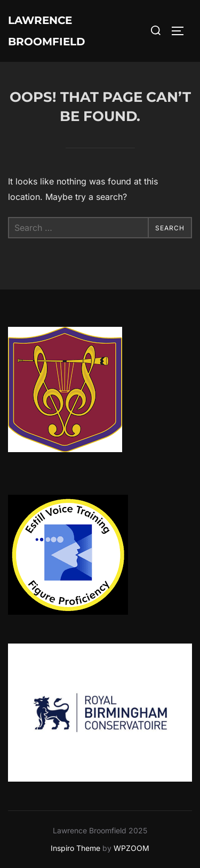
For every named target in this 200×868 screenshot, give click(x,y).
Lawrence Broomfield (47, 31)
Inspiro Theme (75, 848)
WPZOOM (131, 848)
